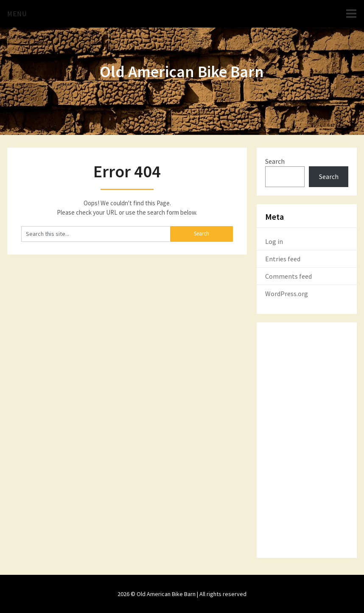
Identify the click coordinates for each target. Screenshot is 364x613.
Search (275, 161)
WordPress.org (287, 294)
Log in (274, 241)
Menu (17, 14)
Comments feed (288, 276)
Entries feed (283, 259)
